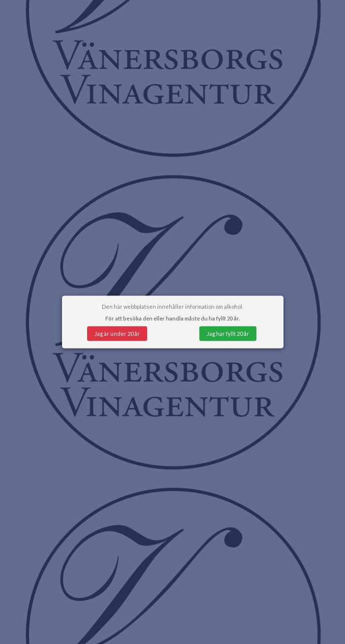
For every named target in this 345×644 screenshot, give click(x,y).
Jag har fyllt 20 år (228, 333)
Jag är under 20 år (117, 333)
